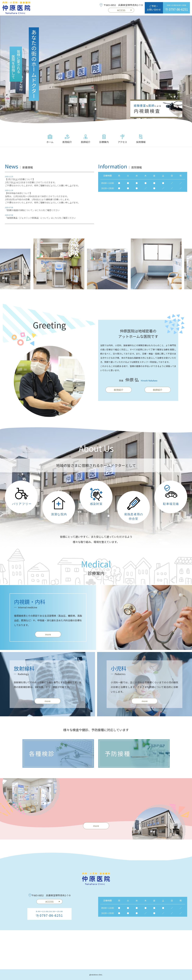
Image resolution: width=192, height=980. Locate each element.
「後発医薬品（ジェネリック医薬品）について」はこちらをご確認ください (40, 221)
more (48, 637)
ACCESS (124, 10)
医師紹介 (86, 139)
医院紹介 (67, 139)
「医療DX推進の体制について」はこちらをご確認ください (32, 213)
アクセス (122, 139)
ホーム (50, 139)
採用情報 (141, 139)
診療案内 (104, 139)
